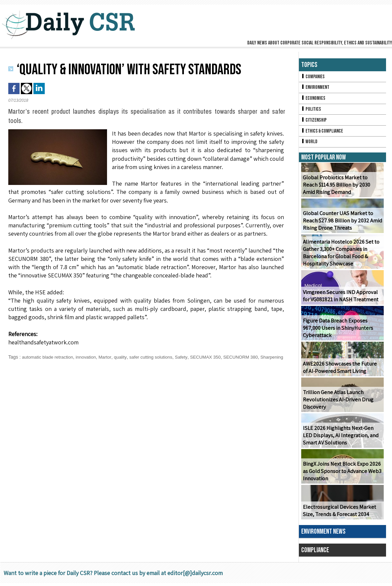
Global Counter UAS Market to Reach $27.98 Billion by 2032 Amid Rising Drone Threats (341, 224)
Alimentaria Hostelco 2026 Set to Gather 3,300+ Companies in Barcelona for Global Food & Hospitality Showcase (340, 256)
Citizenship (314, 122)
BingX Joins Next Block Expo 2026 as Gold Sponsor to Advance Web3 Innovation (341, 474)
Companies (313, 77)
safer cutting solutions (155, 357)
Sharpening (20, 362)
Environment (316, 88)
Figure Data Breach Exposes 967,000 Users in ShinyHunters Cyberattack (337, 331)
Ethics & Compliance (323, 133)
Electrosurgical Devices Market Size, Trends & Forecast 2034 (337, 513)
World (310, 144)
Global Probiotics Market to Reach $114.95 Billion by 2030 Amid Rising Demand (342, 188)
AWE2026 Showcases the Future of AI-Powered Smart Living (341, 370)
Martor (108, 357)
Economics (314, 99)
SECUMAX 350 (212, 357)
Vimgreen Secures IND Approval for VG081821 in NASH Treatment (342, 299)
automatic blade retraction (49, 357)
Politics (311, 111)
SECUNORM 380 (248, 357)
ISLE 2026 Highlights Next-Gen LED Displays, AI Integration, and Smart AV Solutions (342, 438)
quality (124, 357)
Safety (187, 357)
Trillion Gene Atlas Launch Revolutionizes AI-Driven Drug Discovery (336, 403)
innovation (88, 357)
